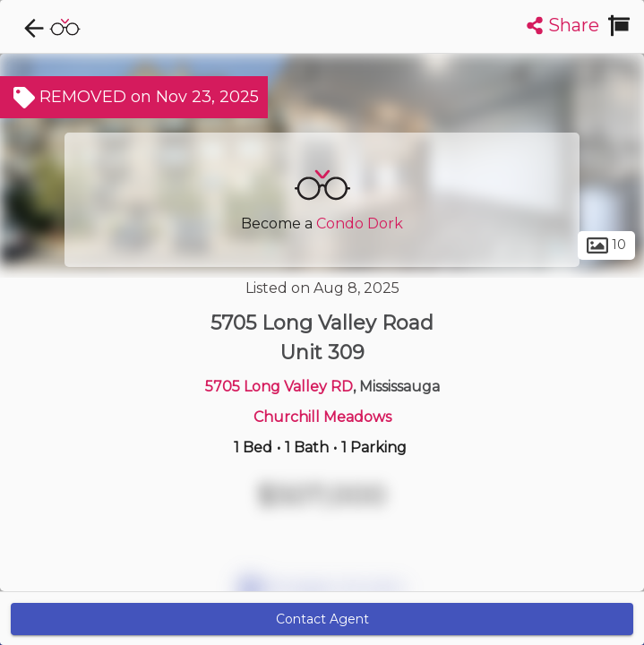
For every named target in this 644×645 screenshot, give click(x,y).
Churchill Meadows (322, 417)
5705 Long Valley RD (279, 387)
